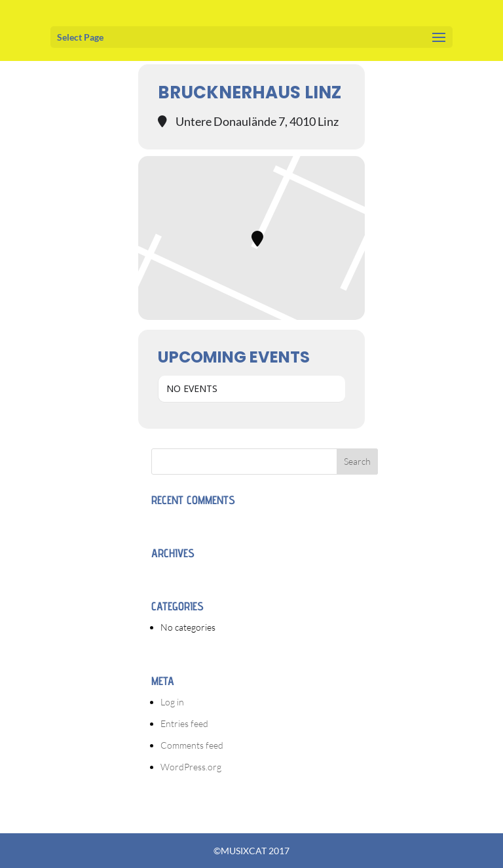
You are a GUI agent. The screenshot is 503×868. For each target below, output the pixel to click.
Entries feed (184, 723)
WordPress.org (191, 767)
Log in (172, 702)
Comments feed (192, 745)
